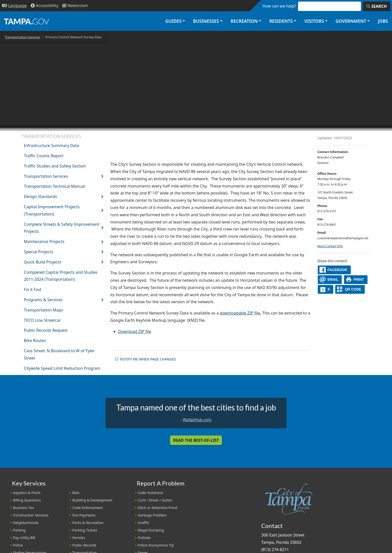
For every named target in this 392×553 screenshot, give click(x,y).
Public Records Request (46, 330)
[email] (330, 280)
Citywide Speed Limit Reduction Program (62, 368)
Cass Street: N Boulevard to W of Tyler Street (59, 354)
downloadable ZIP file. (240, 313)
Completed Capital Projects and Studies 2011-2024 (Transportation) (61, 276)
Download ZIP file (135, 331)
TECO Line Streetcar (42, 320)
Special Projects (39, 252)
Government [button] (351, 21)
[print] (356, 280)
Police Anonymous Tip (156, 545)
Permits (79, 538)
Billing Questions (27, 500)
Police (18, 545)
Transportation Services (22, 37)
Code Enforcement (87, 508)
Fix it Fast (33, 289)
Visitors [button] (314, 21)
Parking (19, 530)
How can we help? (279, 6)
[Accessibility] (44, 6)
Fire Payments (84, 515)
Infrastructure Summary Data (52, 145)
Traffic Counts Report (44, 156)
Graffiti (143, 523)
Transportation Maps (43, 310)
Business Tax (23, 508)
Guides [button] (173, 21)
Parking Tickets (85, 530)
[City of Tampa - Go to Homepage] (26, 21)
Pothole (144, 538)
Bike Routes (35, 340)
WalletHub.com (197, 420)
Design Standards (40, 196)
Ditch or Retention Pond (157, 508)
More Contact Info (330, 246)
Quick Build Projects (43, 262)
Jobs (383, 21)
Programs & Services (43, 300)
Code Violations (150, 493)
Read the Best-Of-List (196, 440)
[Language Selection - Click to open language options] (14, 6)
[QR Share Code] (350, 289)
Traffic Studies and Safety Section (55, 166)
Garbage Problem (152, 515)
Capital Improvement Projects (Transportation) (52, 210)
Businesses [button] (206, 21)
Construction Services (31, 515)
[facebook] (334, 270)
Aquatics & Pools (27, 493)
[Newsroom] (75, 6)
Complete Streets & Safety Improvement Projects (62, 228)
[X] (325, 289)
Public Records (84, 545)
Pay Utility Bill (24, 538)
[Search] (376, 6)
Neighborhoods (26, 523)
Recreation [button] (244, 21)
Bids (76, 493)
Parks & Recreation (88, 523)
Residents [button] (281, 21)
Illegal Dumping (151, 530)
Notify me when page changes (145, 359)
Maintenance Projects (44, 241)
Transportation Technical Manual (55, 186)
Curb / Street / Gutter (155, 500)
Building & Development (92, 500)
